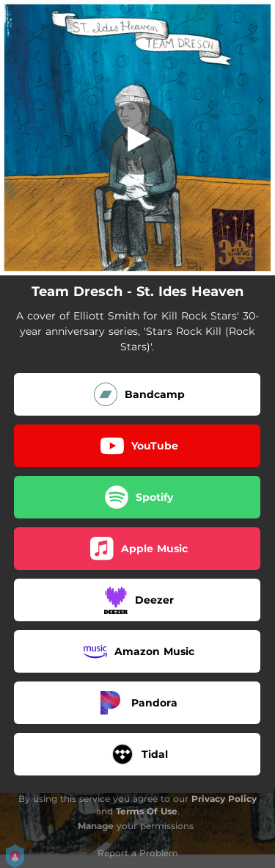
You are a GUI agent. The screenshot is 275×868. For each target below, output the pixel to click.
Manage (96, 826)
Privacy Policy (224, 799)
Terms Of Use (147, 811)
